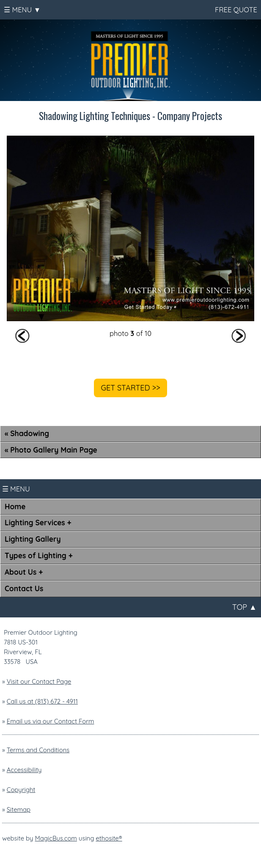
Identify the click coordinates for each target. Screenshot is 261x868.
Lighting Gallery (33, 539)
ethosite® (109, 838)
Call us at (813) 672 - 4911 (42, 701)
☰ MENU (16, 489)
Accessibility (24, 770)
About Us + (24, 572)
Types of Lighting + (39, 555)
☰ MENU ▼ (22, 10)
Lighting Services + (38, 523)
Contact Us (24, 588)
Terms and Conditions (38, 750)
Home (15, 506)
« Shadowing (27, 433)
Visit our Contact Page (39, 681)
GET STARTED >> (130, 388)
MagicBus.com (56, 838)
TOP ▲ (245, 607)
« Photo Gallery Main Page (51, 450)
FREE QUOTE (235, 10)
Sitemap (19, 809)
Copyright (21, 790)
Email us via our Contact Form (51, 721)
